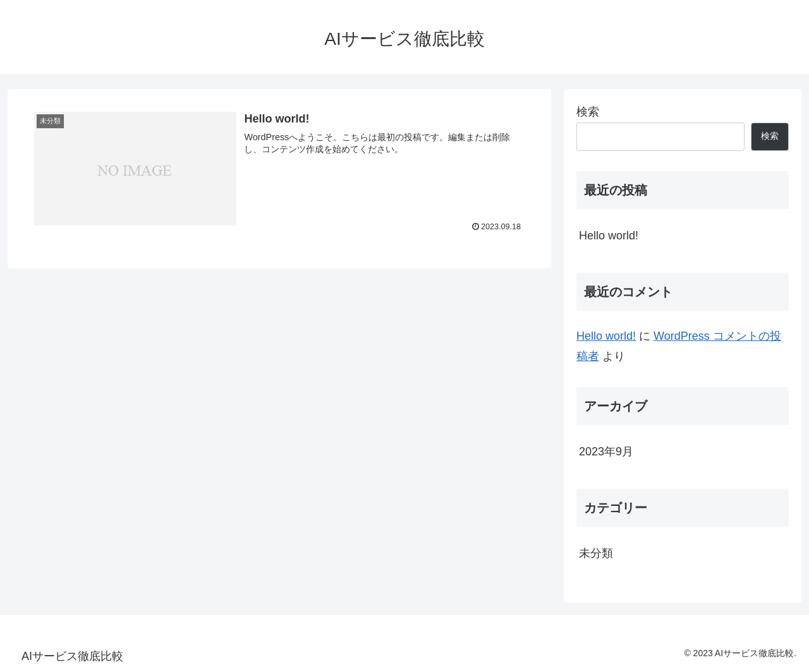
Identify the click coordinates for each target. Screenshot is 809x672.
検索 (588, 112)
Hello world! (609, 236)
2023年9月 (606, 452)
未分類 (596, 553)
